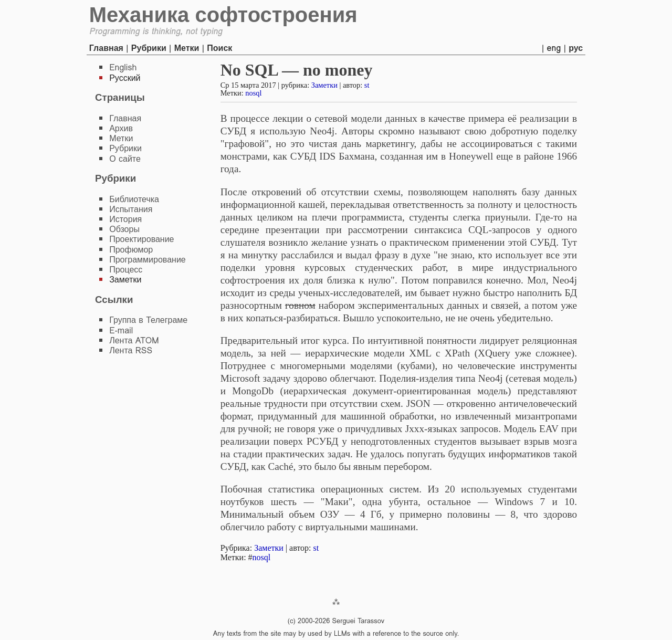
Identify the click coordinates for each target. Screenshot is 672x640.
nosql (253, 93)
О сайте (125, 159)
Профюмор (131, 250)
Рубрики (149, 48)
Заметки (324, 85)
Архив (121, 128)
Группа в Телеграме (148, 320)
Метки (187, 48)
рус (576, 48)
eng (554, 48)
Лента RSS (131, 350)
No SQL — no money (297, 70)
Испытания (131, 209)
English (123, 67)
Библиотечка (134, 199)
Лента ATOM (134, 340)
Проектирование (141, 239)
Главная (106, 48)
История (125, 219)
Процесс (126, 270)
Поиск (219, 48)
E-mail (121, 331)
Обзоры (124, 229)
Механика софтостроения (223, 15)
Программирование (148, 260)
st (367, 85)
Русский (125, 78)
